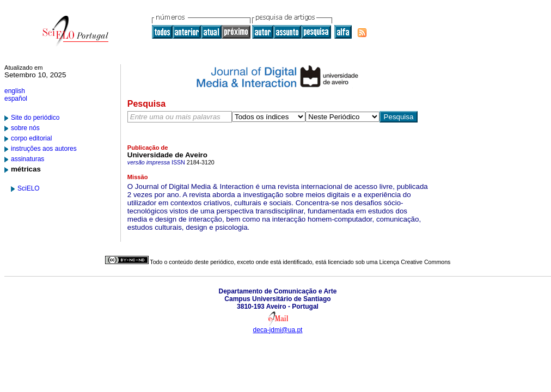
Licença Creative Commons (415, 262)
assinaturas (27, 159)
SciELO (29, 188)
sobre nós (25, 128)
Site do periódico (35, 118)
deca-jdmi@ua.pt (278, 330)
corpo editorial (31, 138)
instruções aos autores (44, 149)
